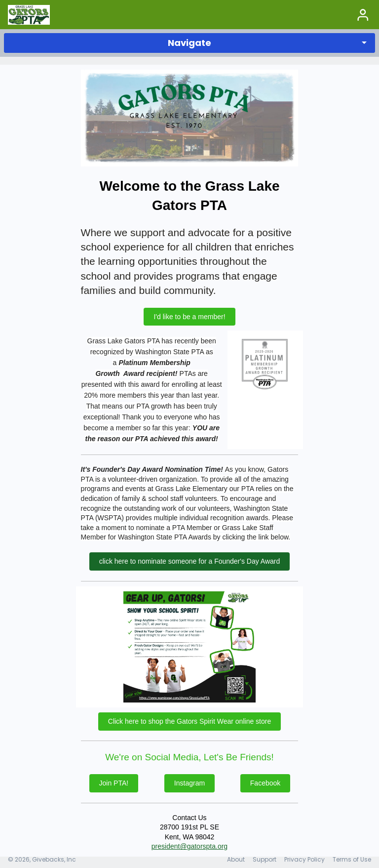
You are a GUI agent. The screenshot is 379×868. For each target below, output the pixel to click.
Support (265, 859)
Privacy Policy (304, 859)
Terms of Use (352, 859)
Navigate (189, 43)
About (236, 859)
